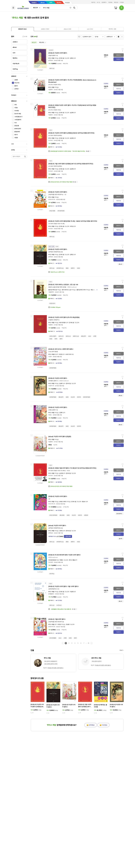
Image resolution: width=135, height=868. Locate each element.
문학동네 (51, 60)
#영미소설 (52, 68)
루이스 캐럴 (51, 58)
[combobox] (36, 8)
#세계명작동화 (53, 368)
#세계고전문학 (53, 336)
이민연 (60, 354)
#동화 (67, 268)
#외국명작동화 (61, 211)
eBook (43, 3)
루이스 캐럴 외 (52, 354)
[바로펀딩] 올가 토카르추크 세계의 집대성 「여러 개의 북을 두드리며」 (68, 151)
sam (51, 2)
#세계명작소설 (60, 268)
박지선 (72, 226)
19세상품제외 (18, 120)
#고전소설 (59, 605)
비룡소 (50, 415)
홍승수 (84, 502)
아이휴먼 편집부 (52, 560)
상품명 (16, 80)
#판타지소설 (76, 336)
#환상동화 (62, 515)
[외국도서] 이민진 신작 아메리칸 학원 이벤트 (61, 182)
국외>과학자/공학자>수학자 (51, 664)
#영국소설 (68, 336)
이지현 (59, 624)
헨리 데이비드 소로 (67, 290)
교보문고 (34, 3)
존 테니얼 (62, 58)
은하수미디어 (52, 200)
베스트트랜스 (63, 323)
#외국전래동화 (53, 638)
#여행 (95, 336)
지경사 (50, 357)
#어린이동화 (52, 211)
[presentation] (23, 29)
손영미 (61, 384)
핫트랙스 (59, 3)
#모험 (78, 268)
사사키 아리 (68, 354)
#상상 (90, 336)
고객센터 (122, 2)
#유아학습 (52, 574)
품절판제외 (17, 132)
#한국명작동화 (87, 397)
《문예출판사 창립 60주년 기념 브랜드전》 (61, 609)
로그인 (98, 2)
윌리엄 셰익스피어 (81, 290)
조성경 (68, 624)
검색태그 (17, 89)
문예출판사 (51, 594)
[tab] (23, 29)
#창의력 (79, 397)
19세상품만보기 (18, 117)
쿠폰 (16, 105)
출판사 (16, 86)
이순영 (72, 592)
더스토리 (51, 140)
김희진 (72, 58)
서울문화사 (51, 292)
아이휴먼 (51, 562)
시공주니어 (51, 386)
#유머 (56, 339)
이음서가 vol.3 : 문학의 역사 (57, 272)
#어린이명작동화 (53, 515)
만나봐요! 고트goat (55, 307)
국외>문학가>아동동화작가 (51, 661)
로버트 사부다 (63, 502)
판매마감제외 (18, 129)
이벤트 (16, 108)
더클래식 (51, 90)
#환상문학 (83, 336)
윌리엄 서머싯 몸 (53, 290)
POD (16, 123)
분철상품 (17, 126)
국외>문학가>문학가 (97, 661)
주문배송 (110, 2)
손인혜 (72, 113)
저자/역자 (17, 83)
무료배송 (17, 111)
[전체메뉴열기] (13, 8)
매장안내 (116, 2)
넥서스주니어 (52, 504)
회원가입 (93, 2)
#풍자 (61, 339)
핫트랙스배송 (18, 114)
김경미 (61, 413)
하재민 (61, 560)
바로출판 (67, 3)
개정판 (16, 138)
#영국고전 (61, 336)
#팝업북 (86, 515)
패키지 (16, 135)
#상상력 (73, 397)
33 (88, 643)
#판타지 (73, 268)
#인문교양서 (52, 303)
